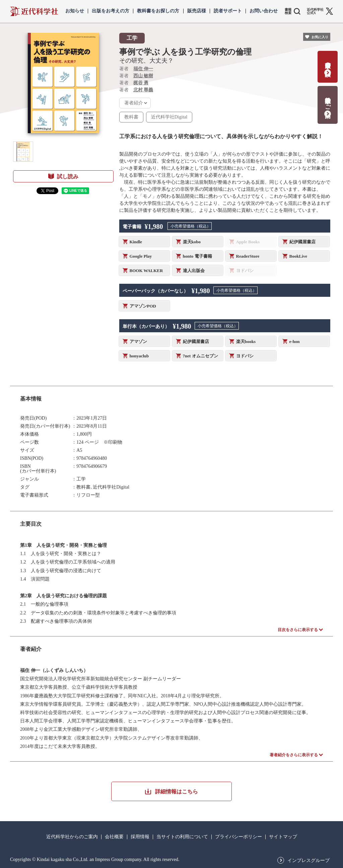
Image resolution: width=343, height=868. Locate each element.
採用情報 (140, 837)
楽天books (246, 341)
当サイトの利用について (182, 837)
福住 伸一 (143, 69)
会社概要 (114, 837)
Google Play (141, 256)
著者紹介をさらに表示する (294, 755)
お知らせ (75, 11)
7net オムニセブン (200, 356)
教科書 (131, 117)
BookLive (298, 256)
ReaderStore (248, 256)
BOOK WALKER (146, 271)
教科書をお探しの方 (158, 11)
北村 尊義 (143, 90)
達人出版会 (194, 271)
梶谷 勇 (141, 83)
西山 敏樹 (143, 76)
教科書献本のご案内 (328, 101)
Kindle (136, 242)
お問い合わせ (264, 11)
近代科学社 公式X (315, 11)
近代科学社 (34, 11)
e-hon (295, 341)
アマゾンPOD (143, 306)
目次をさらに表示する (298, 630)
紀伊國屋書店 (302, 242)
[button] (23, 152)
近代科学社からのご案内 (72, 837)
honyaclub (139, 356)
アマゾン (138, 341)
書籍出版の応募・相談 (328, 62)
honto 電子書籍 (197, 256)
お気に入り (320, 37)
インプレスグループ (308, 861)
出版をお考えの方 (111, 11)
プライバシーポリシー (238, 837)
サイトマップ (283, 837)
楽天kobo (192, 242)
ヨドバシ (245, 356)
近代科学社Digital (169, 117)
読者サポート (228, 11)
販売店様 (197, 11)
